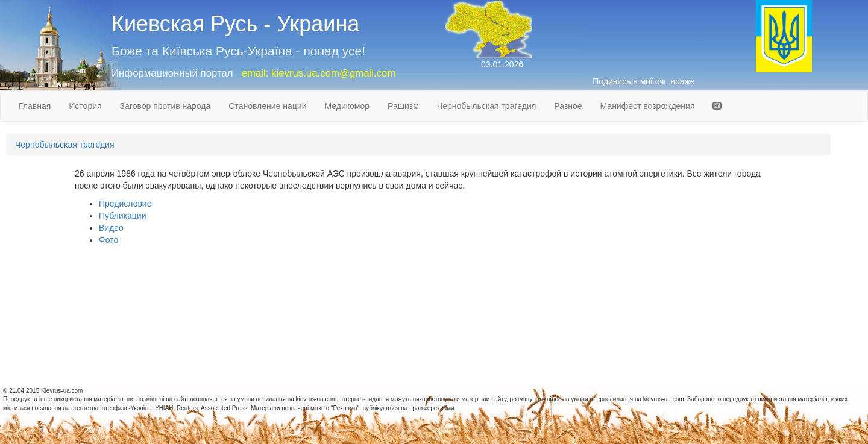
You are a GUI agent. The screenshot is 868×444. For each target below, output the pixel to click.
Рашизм (403, 106)
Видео (111, 228)
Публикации (122, 216)
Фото (108, 240)
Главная (35, 106)
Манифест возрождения (648, 106)
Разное (568, 106)
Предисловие (125, 204)
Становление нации (267, 106)
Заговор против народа (165, 106)
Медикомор (347, 106)
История (85, 106)
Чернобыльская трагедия (487, 106)
